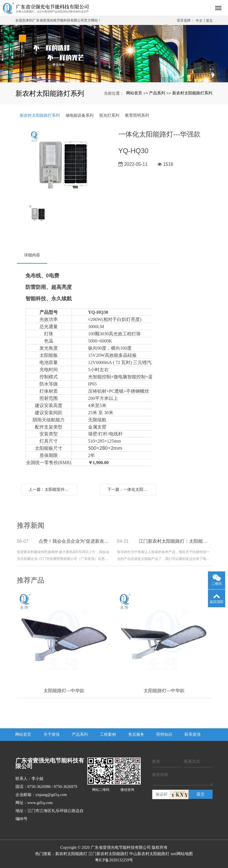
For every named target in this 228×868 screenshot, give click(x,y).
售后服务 (136, 734)
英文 (209, 21)
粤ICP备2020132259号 (114, 860)
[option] (63, 164)
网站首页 (134, 93)
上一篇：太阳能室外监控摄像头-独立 (51, 489)
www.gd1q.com (40, 803)
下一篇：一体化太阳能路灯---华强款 (129, 489)
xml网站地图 (182, 854)
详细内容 (32, 255)
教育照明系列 (137, 115)
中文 (199, 21)
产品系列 (157, 93)
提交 (201, 794)
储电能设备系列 (80, 115)
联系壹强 (193, 734)
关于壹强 (51, 734)
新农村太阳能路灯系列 (192, 93)
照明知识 (164, 734)
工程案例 (108, 734)
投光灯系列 (109, 115)
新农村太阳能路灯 (71, 854)
